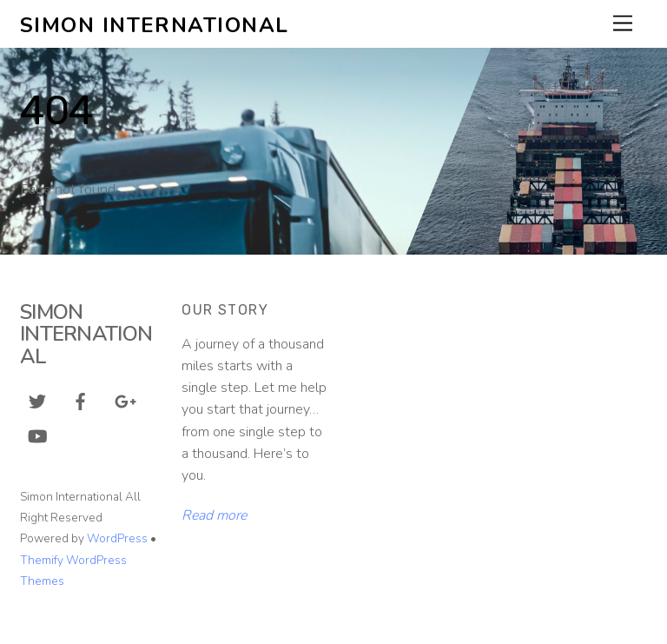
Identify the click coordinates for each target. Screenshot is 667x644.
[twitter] (37, 401)
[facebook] (81, 401)
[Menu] (623, 24)
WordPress (117, 538)
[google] (124, 401)
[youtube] (37, 435)
